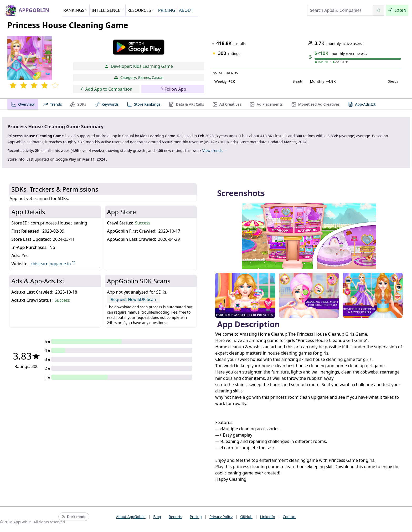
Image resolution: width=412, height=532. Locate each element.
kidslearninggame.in (53, 264)
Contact (289, 517)
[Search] (378, 10)
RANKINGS (76, 10)
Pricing (196, 517)
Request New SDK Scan (133, 299)
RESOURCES (141, 10)
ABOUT (186, 10)
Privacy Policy (221, 517)
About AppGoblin (131, 517)
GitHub (246, 517)
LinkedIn (268, 517)
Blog (157, 517)
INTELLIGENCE (107, 10)
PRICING (167, 10)
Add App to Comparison (106, 89)
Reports (175, 517)
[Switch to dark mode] (74, 517)
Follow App (173, 89)
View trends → (215, 150)
